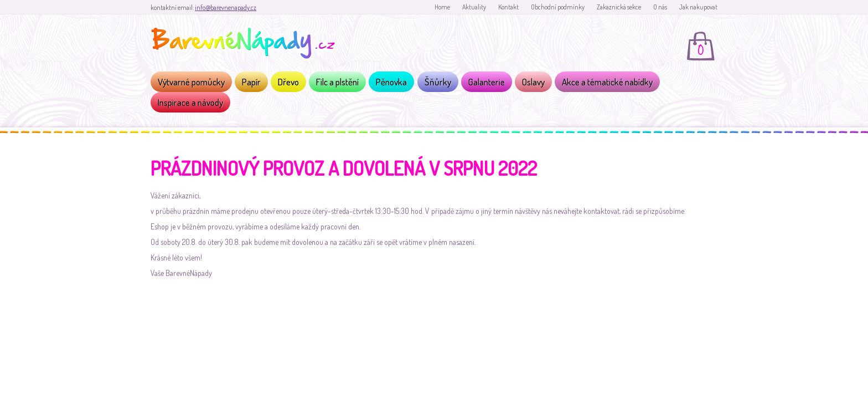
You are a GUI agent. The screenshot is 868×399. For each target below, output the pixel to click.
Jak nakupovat (698, 7)
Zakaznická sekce (619, 7)
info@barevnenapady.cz (226, 7)
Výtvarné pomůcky (191, 82)
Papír (251, 82)
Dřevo (288, 82)
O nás (660, 7)
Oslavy (533, 82)
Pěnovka (391, 82)
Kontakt (508, 7)
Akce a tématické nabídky (607, 82)
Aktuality (474, 7)
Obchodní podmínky (558, 7)
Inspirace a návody (190, 102)
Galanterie (487, 82)
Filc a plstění (337, 82)
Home (442, 7)
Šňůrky (438, 82)
